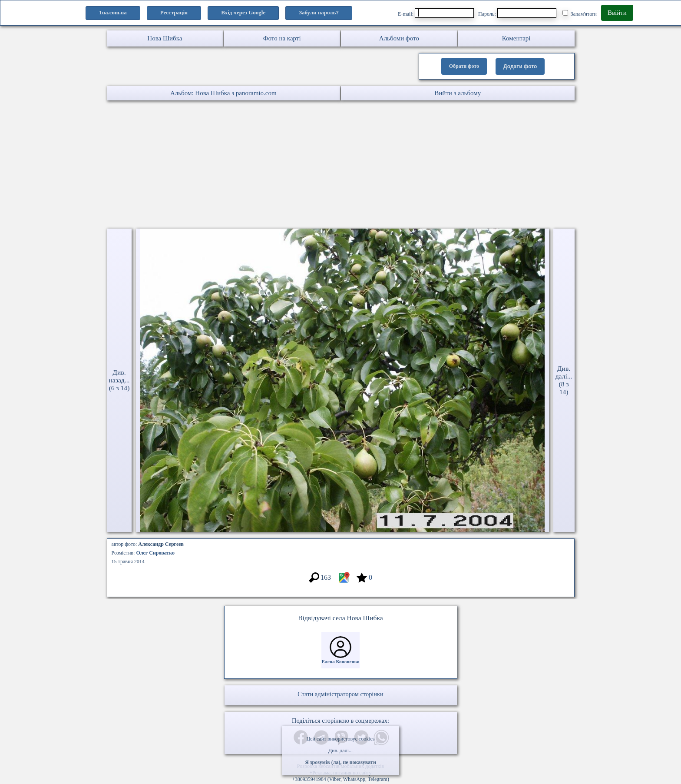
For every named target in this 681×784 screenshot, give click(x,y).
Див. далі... (340, 751)
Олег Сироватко (155, 553)
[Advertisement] (261, 166)
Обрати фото (464, 66)
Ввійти (617, 13)
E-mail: (436, 13)
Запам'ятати (580, 13)
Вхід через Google (243, 12)
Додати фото (520, 66)
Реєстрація (174, 12)
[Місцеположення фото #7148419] (344, 582)
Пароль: (517, 13)
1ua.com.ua (113, 12)
